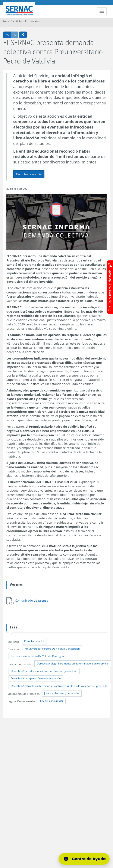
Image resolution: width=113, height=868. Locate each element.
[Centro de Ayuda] (84, 859)
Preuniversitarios (34, 641)
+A (8, 35)
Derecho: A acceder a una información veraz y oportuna (44, 671)
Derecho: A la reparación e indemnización (36, 678)
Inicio (7, 21)
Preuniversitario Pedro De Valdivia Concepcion (52, 649)
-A (16, 35)
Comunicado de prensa (32, 600)
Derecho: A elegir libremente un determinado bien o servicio (73, 664)
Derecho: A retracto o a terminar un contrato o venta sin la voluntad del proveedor (60, 686)
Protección (32, 21)
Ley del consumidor (52, 701)
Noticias (18, 21)
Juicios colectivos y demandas (62, 693)
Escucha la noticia (29, 174)
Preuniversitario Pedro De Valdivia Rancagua (37, 656)
